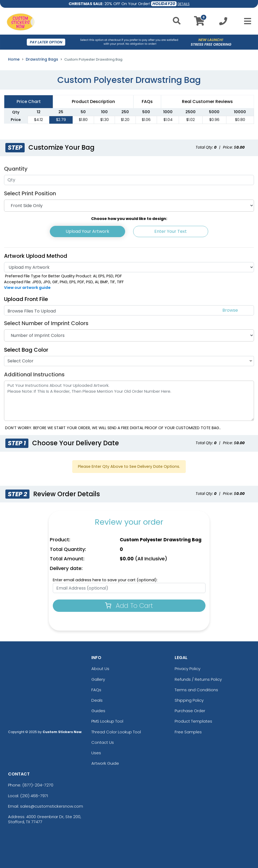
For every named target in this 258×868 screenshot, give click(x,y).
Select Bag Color (26, 350)
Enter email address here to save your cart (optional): (105, 580)
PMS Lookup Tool (107, 721)
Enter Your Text (171, 231)
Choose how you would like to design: (129, 219)
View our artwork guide (27, 288)
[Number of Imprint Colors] (129, 335)
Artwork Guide (105, 763)
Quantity (16, 169)
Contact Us (103, 742)
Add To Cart (129, 606)
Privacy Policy (188, 669)
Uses (96, 753)
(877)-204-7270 (38, 785)
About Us (100, 669)
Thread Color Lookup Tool (116, 732)
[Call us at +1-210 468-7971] (223, 23)
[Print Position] (129, 206)
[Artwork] (129, 267)
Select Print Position (30, 193)
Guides (98, 711)
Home (14, 59)
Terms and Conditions (196, 690)
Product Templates (193, 721)
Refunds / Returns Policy (198, 679)
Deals (97, 700)
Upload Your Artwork (87, 231)
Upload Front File (26, 299)
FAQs (96, 690)
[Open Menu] (246, 21)
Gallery (98, 679)
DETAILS (184, 4)
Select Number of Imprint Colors (46, 323)
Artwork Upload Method (36, 256)
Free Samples (188, 732)
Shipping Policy (189, 700)
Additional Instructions (34, 374)
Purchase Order (190, 711)
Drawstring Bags (42, 59)
